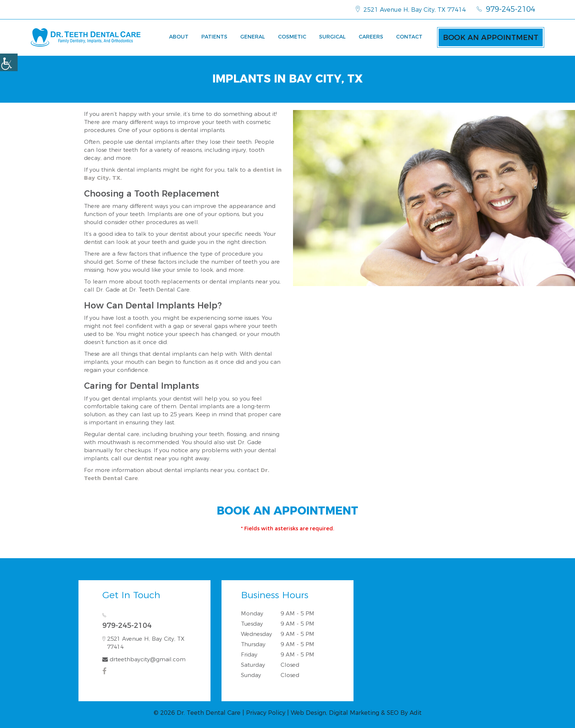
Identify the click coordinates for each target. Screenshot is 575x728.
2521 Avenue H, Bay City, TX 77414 (411, 9)
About (179, 37)
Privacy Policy (266, 713)
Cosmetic (292, 37)
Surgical (332, 37)
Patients (214, 37)
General (253, 37)
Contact (409, 37)
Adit (416, 713)
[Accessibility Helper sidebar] (9, 62)
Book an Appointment (491, 37)
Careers (371, 37)
